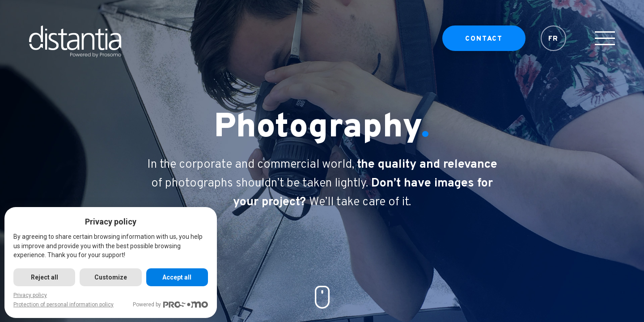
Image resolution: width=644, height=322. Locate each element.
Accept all (177, 277)
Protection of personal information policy (64, 305)
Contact (484, 43)
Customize (111, 277)
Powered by (170, 305)
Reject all (44, 277)
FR (554, 43)
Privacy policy (30, 295)
